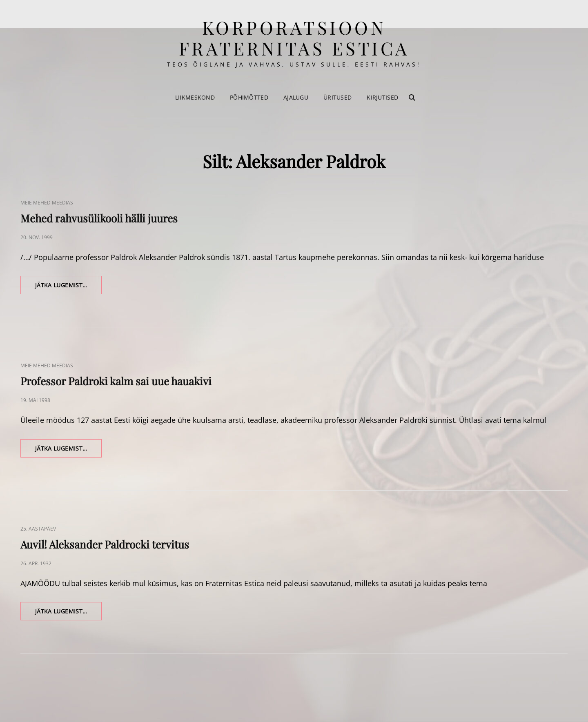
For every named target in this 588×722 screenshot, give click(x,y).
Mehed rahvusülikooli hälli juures (99, 218)
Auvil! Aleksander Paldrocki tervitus (105, 544)
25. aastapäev (38, 529)
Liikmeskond (195, 97)
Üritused (337, 97)
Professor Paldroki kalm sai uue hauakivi (116, 381)
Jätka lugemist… (68, 287)
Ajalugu (296, 97)
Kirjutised (382, 97)
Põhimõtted (249, 97)
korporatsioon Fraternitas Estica (294, 38)
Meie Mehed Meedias (47, 203)
